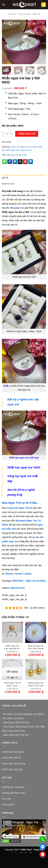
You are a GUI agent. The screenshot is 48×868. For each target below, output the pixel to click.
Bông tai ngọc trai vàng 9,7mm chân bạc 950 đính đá (36, 684)
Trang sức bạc (24, 14)
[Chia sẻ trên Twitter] (15, 162)
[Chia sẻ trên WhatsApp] (5, 162)
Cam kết (6, 799)
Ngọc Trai (16, 147)
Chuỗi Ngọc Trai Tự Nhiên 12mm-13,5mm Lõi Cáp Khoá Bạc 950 (12, 684)
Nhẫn (6, 386)
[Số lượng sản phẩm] (7, 134)
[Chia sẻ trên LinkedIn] (31, 162)
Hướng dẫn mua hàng (13, 787)
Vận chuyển (8, 805)
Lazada (27, 574)
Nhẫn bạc (37, 14)
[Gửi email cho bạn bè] (20, 162)
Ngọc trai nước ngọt (29, 147)
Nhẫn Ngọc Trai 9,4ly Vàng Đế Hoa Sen (12, 647)
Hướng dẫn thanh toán (14, 793)
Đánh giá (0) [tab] (8, 184)
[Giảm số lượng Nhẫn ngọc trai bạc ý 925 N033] (3, 134)
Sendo (18, 574)
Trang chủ (11, 14)
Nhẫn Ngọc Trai (12, 150)
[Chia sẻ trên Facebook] (10, 162)
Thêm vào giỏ (27, 134)
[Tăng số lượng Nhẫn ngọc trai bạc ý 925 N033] (11, 134)
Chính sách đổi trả (11, 758)
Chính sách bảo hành (13, 752)
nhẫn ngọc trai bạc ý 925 (16, 155)
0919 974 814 (17, 588)
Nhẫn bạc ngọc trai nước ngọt (24, 458)
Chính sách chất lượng (14, 764)
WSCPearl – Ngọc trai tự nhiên (29, 581)
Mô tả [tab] (5, 178)
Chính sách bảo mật (12, 769)
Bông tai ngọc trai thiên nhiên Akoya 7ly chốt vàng (36, 647)
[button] (4, 5)
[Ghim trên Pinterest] (25, 162)
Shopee (10, 574)
